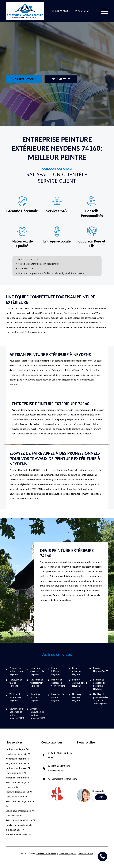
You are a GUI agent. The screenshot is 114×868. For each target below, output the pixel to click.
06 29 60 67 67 (82, 11)
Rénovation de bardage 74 (18, 835)
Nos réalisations (24, 79)
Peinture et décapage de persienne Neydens (99, 684)
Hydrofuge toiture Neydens (35, 697)
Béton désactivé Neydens (77, 671)
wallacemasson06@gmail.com (62, 779)
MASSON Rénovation (46, 854)
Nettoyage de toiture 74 (17, 759)
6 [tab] (88, 633)
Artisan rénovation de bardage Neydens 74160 (38, 713)
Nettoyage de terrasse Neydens (79, 697)
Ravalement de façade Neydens (59, 697)
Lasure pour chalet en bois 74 (20, 811)
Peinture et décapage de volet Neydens (58, 683)
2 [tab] (61, 633)
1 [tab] (54, 633)
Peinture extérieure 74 (17, 797)
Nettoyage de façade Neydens (16, 683)
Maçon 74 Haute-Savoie (17, 763)
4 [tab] (74, 633)
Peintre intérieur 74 (15, 816)
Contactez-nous (85, 854)
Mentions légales (67, 854)
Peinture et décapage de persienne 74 (17, 785)
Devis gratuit (60, 79)
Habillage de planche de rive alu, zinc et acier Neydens (101, 699)
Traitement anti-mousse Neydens (15, 697)
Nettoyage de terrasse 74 (18, 768)
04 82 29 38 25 (62, 11)
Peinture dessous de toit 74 (19, 792)
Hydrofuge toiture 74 (16, 773)
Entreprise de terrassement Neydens (37, 683)
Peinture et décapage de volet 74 (20, 804)
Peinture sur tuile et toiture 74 (20, 820)
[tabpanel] (71, 576)
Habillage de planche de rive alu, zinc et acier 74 (19, 827)
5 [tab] (81, 633)
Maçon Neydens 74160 (101, 670)
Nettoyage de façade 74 (17, 749)
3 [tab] (68, 633)
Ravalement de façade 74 (18, 754)
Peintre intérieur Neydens (56, 671)
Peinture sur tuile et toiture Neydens (16, 671)
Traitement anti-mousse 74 (19, 778)
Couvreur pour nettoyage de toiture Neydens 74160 (17, 713)
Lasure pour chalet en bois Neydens (37, 671)
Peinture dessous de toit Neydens (80, 683)
